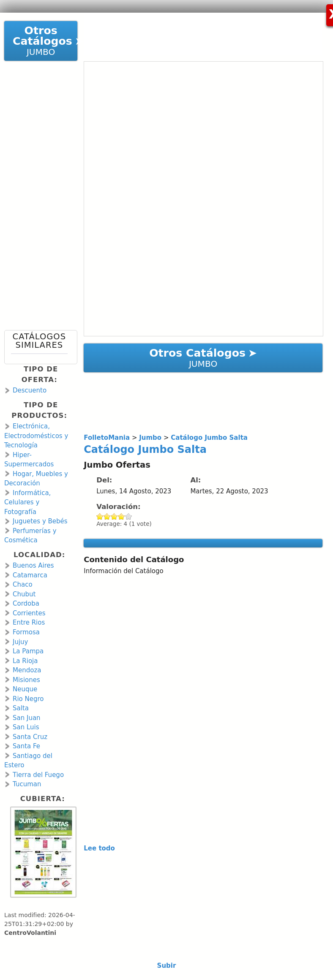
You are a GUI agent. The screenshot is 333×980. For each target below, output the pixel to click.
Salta (21, 708)
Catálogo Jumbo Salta (145, 449)
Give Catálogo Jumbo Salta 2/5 (107, 516)
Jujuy (20, 642)
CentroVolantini (30, 933)
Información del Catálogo (123, 571)
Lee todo (99, 848)
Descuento (30, 390)
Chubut (24, 594)
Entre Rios (29, 623)
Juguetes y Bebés (40, 521)
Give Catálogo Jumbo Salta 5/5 (129, 516)
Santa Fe (26, 746)
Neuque (25, 689)
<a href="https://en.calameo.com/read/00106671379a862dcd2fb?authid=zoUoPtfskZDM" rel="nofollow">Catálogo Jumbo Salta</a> (203, 199)
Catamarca (30, 575)
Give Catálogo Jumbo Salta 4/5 (121, 516)
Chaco (23, 585)
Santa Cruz (30, 737)
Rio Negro (28, 699)
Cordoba (26, 604)
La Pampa (28, 651)
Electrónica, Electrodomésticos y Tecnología (36, 436)
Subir (167, 966)
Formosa (26, 632)
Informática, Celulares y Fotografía (27, 502)
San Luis (26, 727)
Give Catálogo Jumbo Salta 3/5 (114, 516)
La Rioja (25, 661)
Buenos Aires (33, 566)
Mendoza (27, 670)
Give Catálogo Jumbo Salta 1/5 (100, 516)
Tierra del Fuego (38, 775)
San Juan (27, 718)
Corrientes (29, 613)
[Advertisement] (196, 34)
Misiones (26, 680)
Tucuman (27, 784)
